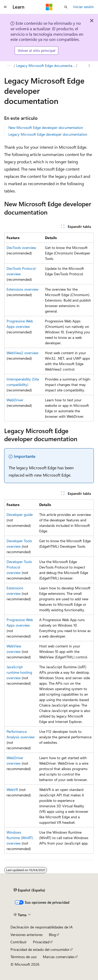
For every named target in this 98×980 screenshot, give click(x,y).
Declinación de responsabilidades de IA (42, 927)
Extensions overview (22, 289)
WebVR (12, 789)
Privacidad (41, 942)
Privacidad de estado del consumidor (40, 949)
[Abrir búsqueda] (66, 7)
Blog (52, 935)
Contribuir (19, 942)
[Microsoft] (49, 7)
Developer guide (20, 514)
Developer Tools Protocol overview (19, 567)
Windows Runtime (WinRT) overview (20, 838)
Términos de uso (24, 957)
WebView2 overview (22, 353)
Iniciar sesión (83, 7)
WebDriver (15, 400)
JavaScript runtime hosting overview (19, 672)
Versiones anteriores (27, 935)
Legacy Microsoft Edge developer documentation (48, 134)
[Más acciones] (89, 66)
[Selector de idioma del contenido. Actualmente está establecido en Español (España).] (29, 890)
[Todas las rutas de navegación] (9, 66)
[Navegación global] (5, 7)
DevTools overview (21, 248)
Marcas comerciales (59, 957)
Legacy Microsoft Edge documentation (46, 65)
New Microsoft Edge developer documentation (46, 127)
